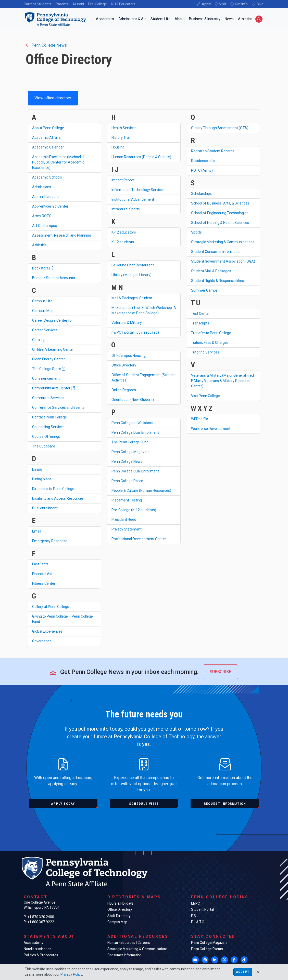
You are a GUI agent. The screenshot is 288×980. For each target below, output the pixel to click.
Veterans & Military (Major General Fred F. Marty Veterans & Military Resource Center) (222, 381)
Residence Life (203, 161)
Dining (37, 469)
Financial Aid (42, 574)
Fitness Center (44, 583)
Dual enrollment (45, 508)
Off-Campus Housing (129, 356)
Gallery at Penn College (51, 607)
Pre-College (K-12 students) (134, 510)
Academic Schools (47, 177)
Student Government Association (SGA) (223, 261)
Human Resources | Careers (129, 943)
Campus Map (43, 311)
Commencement (46, 378)
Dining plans (42, 479)
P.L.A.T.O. (198, 922)
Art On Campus (45, 226)
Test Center (201, 314)
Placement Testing (127, 500)
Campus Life (42, 301)
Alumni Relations (46, 197)
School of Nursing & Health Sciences (220, 223)
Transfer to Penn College (211, 333)
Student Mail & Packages (211, 271)
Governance (42, 641)
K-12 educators (124, 232)
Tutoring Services (205, 352)
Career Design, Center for (53, 320)
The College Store (49, 369)
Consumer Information (124, 955)
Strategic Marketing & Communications (223, 242)
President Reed (124, 520)
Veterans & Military (127, 323)
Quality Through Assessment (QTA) (220, 128)
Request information (225, 804)
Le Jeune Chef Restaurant (133, 265)
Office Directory (124, 365)
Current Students (38, 4)
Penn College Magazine (130, 452)
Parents (62, 4)
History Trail (121, 138)
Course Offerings (46, 437)
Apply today (63, 804)
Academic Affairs (46, 138)
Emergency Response (50, 541)
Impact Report (123, 180)
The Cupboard (44, 446)
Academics (105, 19)
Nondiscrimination (37, 949)
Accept (243, 972)
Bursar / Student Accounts (54, 278)
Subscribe (220, 672)
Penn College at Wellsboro (132, 423)
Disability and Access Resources (58, 498)
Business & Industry (205, 19)
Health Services (124, 128)
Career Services (45, 330)
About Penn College (48, 128)
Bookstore (43, 268)
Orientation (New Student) (133, 400)
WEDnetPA (200, 419)
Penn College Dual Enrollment (135, 432)
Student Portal (202, 909)
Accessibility (33, 943)
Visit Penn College (205, 396)
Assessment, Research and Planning (62, 235)
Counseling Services (48, 427)
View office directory (53, 98)
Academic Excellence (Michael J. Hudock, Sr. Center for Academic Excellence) (58, 162)
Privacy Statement (127, 529)
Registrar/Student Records (213, 151)
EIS (193, 916)
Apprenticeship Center (50, 206)
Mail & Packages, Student (132, 298)
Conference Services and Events (58, 407)
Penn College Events (207, 949)
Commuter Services (48, 398)
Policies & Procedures (41, 955)
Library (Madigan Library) (132, 275)
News (229, 19)
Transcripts (200, 323)
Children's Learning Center (53, 349)
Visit (223, 4)
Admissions (42, 187)
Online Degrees (124, 390)
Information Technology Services (138, 190)
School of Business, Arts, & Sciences (220, 203)
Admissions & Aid (132, 19)
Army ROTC (42, 216)
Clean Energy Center (49, 359)
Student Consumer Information (216, 252)
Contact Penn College (49, 417)
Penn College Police (127, 481)
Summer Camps (204, 290)
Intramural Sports (126, 209)
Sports (196, 232)
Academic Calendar (48, 147)
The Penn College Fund (130, 442)
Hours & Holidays (120, 903)
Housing (118, 147)
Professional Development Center (139, 539)
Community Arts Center (53, 388)
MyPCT (197, 903)
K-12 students (123, 242)
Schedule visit (144, 804)
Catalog (38, 340)
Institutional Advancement (133, 199)
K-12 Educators (123, 4)
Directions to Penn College (53, 489)
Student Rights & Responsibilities (217, 281)
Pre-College (97, 4)
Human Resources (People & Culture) (141, 157)
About (180, 19)
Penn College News (46, 45)
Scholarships (201, 194)
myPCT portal (135, 332)
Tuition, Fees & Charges (210, 343)
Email (37, 531)
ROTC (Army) (202, 170)
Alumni (78, 4)
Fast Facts (40, 564)
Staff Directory (119, 916)
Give (260, 4)
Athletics (245, 19)
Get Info (241, 4)
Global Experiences (47, 631)
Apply (206, 4)
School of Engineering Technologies (220, 213)
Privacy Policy (71, 974)
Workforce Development (211, 429)
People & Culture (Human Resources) (141, 491)
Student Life (160, 19)
